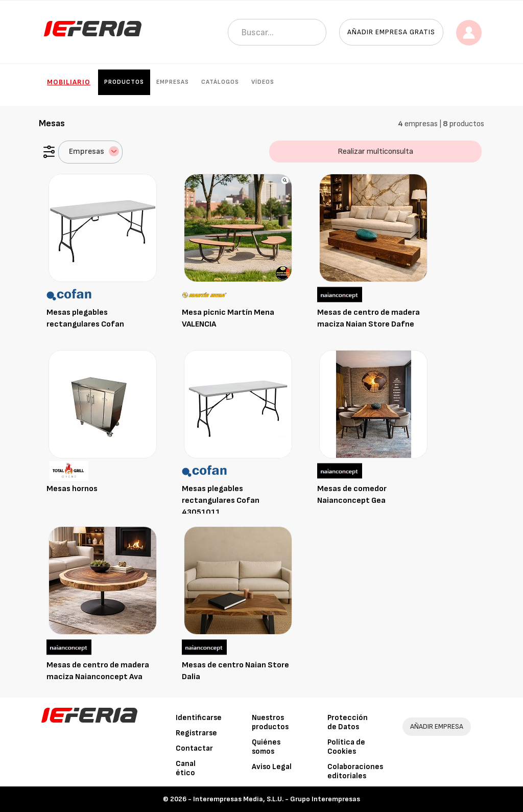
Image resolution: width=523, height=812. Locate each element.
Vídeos (263, 82)
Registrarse (196, 733)
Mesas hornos (72, 489)
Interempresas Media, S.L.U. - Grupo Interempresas (277, 799)
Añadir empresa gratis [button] (391, 32)
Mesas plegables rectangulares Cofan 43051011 (221, 501)
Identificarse (199, 718)
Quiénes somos (266, 747)
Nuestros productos (270, 722)
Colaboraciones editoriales (355, 771)
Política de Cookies (346, 747)
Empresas (173, 82)
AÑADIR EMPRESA (437, 726)
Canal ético (186, 768)
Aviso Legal (272, 767)
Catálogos (220, 82)
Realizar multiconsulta (375, 152)
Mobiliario (69, 82)
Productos (124, 82)
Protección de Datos (348, 722)
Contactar (194, 748)
